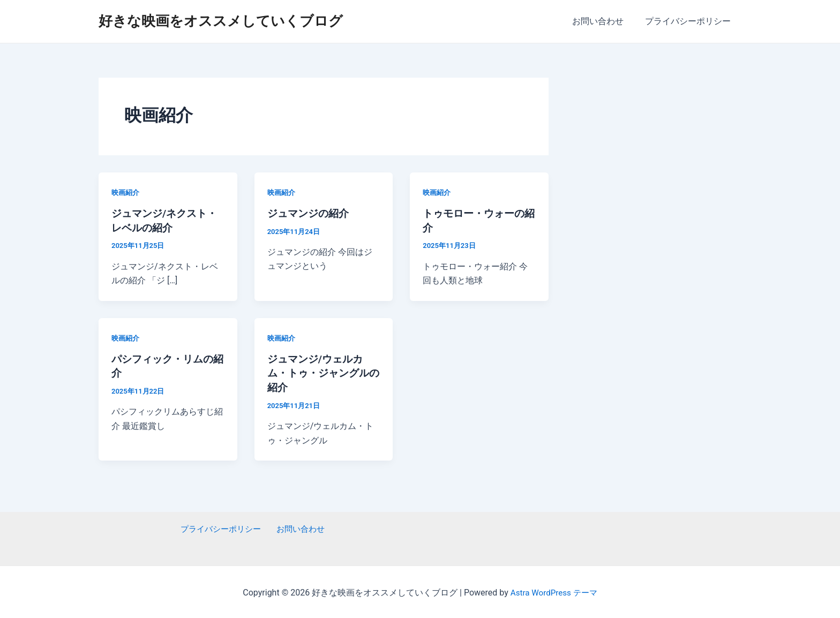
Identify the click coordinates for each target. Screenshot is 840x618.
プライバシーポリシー (690, 21)
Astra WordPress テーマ (554, 591)
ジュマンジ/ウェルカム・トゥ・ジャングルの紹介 (321, 372)
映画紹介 (126, 192)
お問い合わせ (604, 21)
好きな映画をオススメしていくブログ (221, 21)
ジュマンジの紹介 (310, 213)
